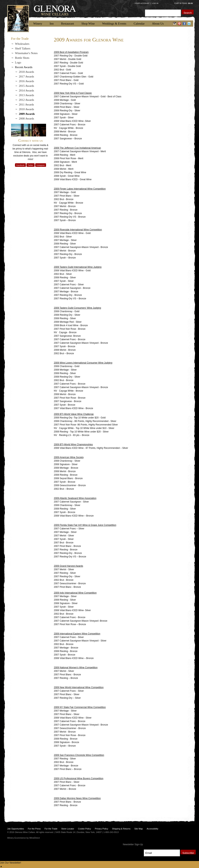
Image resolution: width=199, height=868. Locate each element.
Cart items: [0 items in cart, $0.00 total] (184, 3)
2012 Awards (26, 100)
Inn (52, 23)
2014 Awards (26, 90)
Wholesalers (22, 44)
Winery (38, 23)
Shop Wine (88, 23)
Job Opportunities (16, 829)
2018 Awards (26, 72)
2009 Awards (27, 114)
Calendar (139, 23)
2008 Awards (26, 119)
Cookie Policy (84, 829)
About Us (158, 23)
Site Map (138, 829)
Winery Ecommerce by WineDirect (23, 838)
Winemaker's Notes (26, 53)
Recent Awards (24, 67)
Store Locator (68, 829)
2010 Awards (26, 109)
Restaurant (68, 23)
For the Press (34, 829)
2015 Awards (26, 86)
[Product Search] (163, 13)
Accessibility (153, 829)
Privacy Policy (101, 829)
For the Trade (51, 829)
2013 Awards (26, 95)
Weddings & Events (114, 23)
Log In (155, 3)
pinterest (179, 24)
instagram (175, 24)
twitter (189, 24)
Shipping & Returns (121, 829)
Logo (18, 62)
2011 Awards (26, 105)
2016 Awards (26, 81)
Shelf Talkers (23, 48)
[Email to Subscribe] (162, 853)
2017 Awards (26, 76)
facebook (184, 24)
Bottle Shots (22, 58)
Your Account (142, 3)
